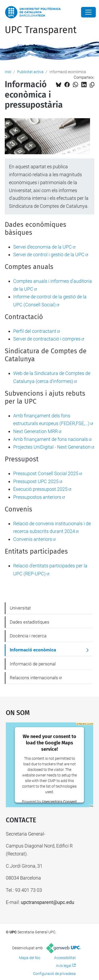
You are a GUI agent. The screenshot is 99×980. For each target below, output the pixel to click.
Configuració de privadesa (54, 974)
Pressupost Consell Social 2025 (46, 473)
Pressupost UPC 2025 (36, 481)
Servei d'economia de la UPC (43, 247)
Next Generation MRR (36, 431)
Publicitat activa (30, 72)
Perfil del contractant (35, 331)
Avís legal (64, 966)
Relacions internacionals (34, 678)
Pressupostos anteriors (37, 497)
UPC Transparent (41, 30)
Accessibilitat (65, 958)
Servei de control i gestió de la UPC (49, 255)
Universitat (20, 608)
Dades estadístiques (30, 622)
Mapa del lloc (30, 958)
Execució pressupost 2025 (40, 489)
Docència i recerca (28, 636)
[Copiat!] (92, 85)
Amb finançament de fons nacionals (51, 439)
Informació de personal (33, 664)
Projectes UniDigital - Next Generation (52, 447)
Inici (8, 72)
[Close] (88, 12)
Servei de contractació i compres (47, 339)
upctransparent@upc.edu (48, 902)
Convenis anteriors (33, 539)
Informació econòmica (33, 650)
